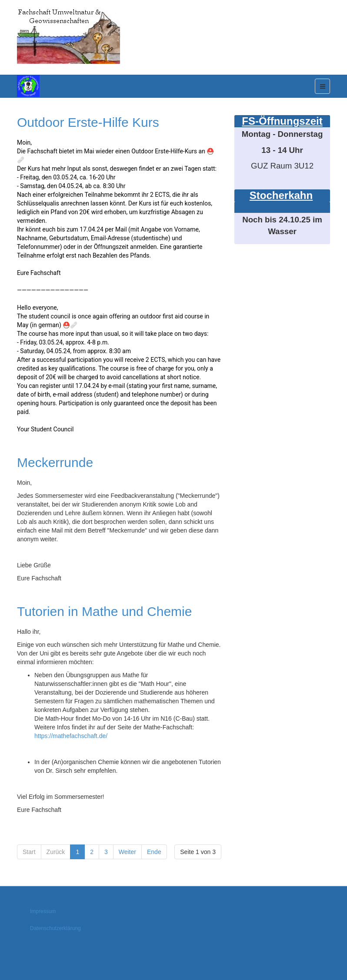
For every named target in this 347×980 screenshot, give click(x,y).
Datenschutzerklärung (55, 928)
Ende (154, 852)
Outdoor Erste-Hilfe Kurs (88, 122)
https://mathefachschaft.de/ (71, 736)
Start (29, 852)
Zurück (56, 852)
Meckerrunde (55, 462)
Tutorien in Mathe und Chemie (104, 611)
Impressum (43, 911)
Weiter (127, 852)
